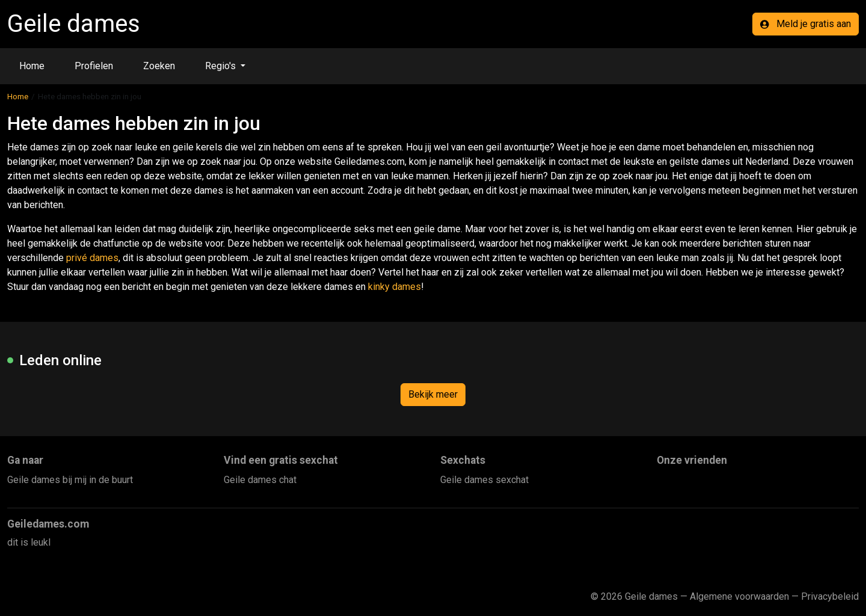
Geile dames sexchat (484, 480)
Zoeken (159, 66)
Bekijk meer (433, 394)
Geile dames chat (260, 480)
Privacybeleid (830, 596)
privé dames (92, 258)
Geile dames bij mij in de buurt (70, 480)
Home (32, 66)
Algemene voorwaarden (739, 596)
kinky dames (395, 287)
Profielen (94, 66)
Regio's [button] (222, 66)
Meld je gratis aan (806, 24)
